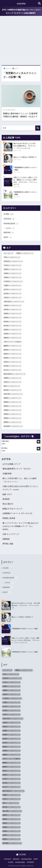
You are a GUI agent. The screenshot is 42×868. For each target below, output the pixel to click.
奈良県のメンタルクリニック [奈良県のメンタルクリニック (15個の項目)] (12, 310)
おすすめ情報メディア (11, 464)
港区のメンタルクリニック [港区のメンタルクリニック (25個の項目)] (12, 386)
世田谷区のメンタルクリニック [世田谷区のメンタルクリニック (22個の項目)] (13, 261)
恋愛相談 (6, 539)
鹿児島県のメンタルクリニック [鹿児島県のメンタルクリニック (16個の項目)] (13, 426)
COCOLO (9, 219)
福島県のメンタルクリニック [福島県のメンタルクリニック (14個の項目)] (12, 402)
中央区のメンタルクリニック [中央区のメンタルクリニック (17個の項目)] (12, 265)
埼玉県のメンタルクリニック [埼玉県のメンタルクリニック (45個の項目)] (12, 294)
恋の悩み (5, 448)
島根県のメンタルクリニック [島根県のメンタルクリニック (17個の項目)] (12, 330)
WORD (10, 228)
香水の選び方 (8, 504)
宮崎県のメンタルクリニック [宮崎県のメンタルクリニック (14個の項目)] (12, 318)
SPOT (8, 238)
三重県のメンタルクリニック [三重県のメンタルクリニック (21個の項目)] (25, 253)
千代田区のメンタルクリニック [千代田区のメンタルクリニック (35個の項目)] (13, 281)
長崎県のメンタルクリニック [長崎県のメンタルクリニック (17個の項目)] (12, 414)
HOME (21, 855)
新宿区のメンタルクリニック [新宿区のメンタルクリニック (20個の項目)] (12, 354)
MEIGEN (9, 233)
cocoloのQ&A (20, 862)
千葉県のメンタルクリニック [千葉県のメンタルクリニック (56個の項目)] (12, 285)
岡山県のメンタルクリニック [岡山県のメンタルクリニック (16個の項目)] (12, 326)
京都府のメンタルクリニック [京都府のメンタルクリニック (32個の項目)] (12, 269)
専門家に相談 (8, 544)
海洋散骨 (6, 499)
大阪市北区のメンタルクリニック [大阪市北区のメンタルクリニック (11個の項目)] (14, 302)
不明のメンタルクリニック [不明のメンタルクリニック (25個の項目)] (12, 257)
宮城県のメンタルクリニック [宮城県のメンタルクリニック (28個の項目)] (12, 314)
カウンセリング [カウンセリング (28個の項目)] (8, 253)
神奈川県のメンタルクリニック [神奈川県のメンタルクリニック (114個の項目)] (13, 394)
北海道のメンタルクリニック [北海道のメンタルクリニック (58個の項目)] (12, 277)
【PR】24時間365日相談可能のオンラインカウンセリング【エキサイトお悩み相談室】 (21, 11)
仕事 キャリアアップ (11, 534)
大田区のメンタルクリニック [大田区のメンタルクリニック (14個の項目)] (12, 298)
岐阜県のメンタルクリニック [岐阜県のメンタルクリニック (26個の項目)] (12, 322)
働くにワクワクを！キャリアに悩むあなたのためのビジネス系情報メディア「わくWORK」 (20, 526)
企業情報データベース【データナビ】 (18, 513)
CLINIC (9, 214)
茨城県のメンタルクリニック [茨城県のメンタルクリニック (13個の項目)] (12, 410)
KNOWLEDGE (11, 224)
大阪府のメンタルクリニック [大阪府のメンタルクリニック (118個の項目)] (12, 306)
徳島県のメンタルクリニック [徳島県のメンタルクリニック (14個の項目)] (12, 338)
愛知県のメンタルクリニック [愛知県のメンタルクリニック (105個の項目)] (12, 350)
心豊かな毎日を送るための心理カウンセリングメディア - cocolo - (20, 488)
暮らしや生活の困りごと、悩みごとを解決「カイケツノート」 (19, 480)
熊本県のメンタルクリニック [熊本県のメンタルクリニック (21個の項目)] (12, 390)
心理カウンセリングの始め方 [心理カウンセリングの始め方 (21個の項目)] (12, 342)
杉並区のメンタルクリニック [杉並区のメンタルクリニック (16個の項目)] (12, 362)
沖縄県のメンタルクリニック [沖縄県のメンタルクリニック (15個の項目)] (12, 378)
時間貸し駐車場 (9, 518)
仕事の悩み (5, 441)
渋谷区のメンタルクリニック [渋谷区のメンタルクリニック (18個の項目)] (12, 382)
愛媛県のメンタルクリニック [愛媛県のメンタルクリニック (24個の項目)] (12, 346)
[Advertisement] (21, 41)
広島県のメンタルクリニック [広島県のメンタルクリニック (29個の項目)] (12, 334)
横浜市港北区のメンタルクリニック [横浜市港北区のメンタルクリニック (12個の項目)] (14, 374)
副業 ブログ (7, 494)
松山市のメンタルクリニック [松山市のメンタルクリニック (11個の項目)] (12, 370)
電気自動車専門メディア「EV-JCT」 (17, 469)
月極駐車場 (7, 474)
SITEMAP (30, 862)
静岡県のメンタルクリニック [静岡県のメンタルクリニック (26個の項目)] (12, 422)
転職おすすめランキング (12, 509)
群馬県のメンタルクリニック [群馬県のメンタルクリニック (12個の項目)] (12, 406)
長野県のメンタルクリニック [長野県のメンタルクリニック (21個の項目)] (12, 418)
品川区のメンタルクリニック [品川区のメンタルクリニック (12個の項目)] (12, 290)
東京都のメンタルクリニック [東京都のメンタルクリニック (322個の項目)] (12, 366)
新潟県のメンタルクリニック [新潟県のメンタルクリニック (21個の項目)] (12, 358)
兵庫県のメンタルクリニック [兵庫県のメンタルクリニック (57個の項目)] (12, 273)
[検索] (38, 128)
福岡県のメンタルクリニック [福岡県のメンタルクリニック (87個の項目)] (12, 398)
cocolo (21, 3)
